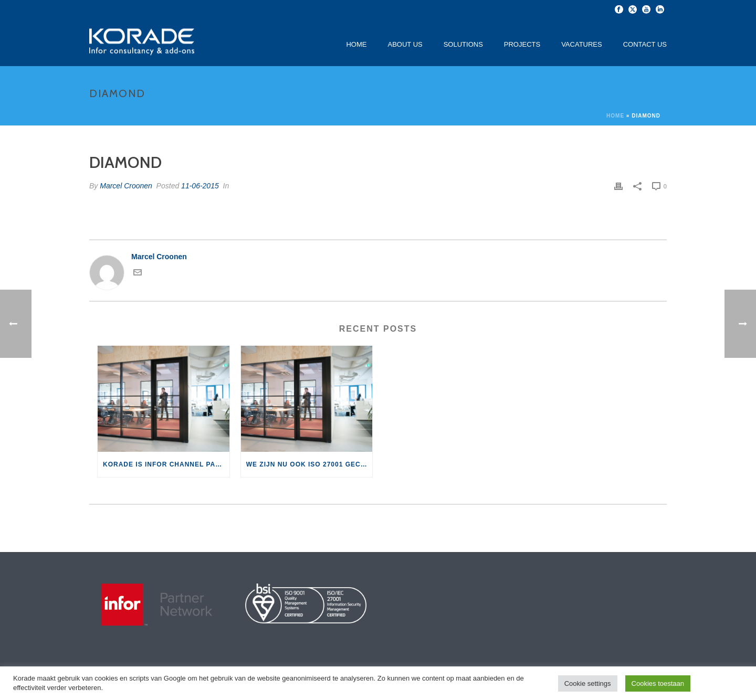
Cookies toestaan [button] (658, 683)
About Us (405, 44)
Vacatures (582, 44)
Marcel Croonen (126, 186)
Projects (522, 44)
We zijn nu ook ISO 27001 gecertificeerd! (309, 464)
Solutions (463, 44)
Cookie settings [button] (588, 683)
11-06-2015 (200, 186)
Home (356, 44)
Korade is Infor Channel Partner (166, 464)
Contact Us (645, 44)
